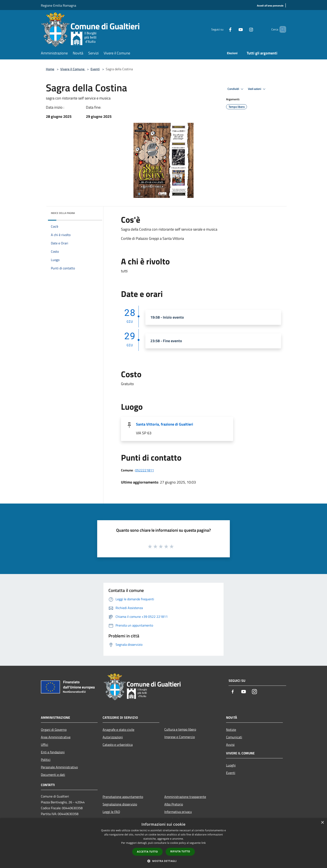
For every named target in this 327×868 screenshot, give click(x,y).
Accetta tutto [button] (147, 852)
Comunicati (234, 737)
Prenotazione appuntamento (123, 797)
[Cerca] (281, 29)
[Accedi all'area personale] (270, 6)
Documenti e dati (53, 775)
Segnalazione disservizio (120, 804)
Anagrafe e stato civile (118, 730)
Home (50, 69)
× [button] (322, 823)
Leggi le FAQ (111, 812)
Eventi (95, 69)
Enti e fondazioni (53, 752)
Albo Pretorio (174, 804)
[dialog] (163, 843)
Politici (46, 760)
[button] (163, 861)
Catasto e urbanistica (118, 745)
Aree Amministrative (56, 737)
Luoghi (231, 765)
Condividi (236, 89)
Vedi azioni (257, 89)
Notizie (231, 730)
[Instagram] (244, 29)
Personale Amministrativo (59, 767)
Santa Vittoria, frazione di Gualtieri (165, 424)
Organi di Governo (54, 730)
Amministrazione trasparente (185, 797)
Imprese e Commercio (180, 737)
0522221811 (145, 470)
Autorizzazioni (113, 737)
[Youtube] (234, 29)
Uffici (45, 745)
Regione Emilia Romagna (58, 5)
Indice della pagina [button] (63, 213)
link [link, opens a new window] (204, 843)
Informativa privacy (178, 812)
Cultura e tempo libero (180, 729)
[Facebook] (223, 29)
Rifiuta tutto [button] (180, 851)
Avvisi (230, 745)
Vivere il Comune (73, 69)
